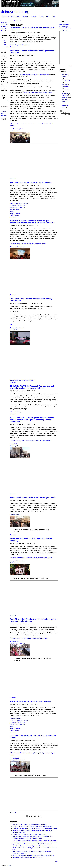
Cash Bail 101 (5, 42)
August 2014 (66, 102)
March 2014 (65, 90)
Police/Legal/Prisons (16, 446)
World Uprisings (15, 215)
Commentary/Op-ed (16, 515)
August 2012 (66, 76)
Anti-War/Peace (14, 326)
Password (4, 106)
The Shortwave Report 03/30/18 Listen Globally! (31, 183)
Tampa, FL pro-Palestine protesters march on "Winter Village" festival (32, 827)
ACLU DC (4, 30)
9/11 (11, 324)
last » (39, 816)
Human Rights (14, 330)
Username (4, 101)
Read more (13, 47)
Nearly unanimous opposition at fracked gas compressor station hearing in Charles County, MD (32, 222)
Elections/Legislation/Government (20, 45)
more (56, 861)
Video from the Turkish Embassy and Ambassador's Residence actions (32, 558)
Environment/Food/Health (17, 205)
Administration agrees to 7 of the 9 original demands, (34, 75)
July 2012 (65, 75)
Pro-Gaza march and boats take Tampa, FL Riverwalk (28, 857)
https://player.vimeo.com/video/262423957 (22, 380)
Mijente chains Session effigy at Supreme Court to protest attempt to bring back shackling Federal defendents (32, 420)
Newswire (34, 17)
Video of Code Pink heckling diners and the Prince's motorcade (29, 638)
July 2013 (65, 84)
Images (42, 17)
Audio (54, 17)
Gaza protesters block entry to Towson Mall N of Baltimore (29, 834)
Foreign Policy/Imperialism (18, 207)
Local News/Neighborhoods (18, 129)
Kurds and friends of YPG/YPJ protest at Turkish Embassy (31, 540)
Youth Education (15, 131)
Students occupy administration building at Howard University (33, 52)
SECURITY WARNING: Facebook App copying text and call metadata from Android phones (32, 387)
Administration (15, 17)
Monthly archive (18, 21)
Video (48, 17)
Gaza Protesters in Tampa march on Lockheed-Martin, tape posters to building (35, 842)
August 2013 (66, 86)
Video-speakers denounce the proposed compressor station (29, 244)
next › (35, 816)
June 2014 (65, 98)
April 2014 (65, 94)
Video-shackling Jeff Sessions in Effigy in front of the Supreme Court (31, 441)
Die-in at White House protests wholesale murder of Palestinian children (33, 856)
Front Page (5, 17)
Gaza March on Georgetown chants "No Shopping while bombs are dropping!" (35, 828)
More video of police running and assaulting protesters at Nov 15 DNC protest (35, 840)
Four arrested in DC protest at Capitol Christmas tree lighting (30, 825)
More (7, 47)
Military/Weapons (15, 213)
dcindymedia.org (15, 12)
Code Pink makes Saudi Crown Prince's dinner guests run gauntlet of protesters (34, 620)
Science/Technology (16, 412)
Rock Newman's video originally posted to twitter (38, 92)
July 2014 (65, 100)
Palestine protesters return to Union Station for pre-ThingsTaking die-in (33, 836)
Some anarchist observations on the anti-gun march (33, 498)
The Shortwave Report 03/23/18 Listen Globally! (31, 701)
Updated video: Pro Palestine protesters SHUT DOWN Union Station (32, 844)
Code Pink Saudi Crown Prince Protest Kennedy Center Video (31, 300)
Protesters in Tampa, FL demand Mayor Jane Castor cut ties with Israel (33, 846)
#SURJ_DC (4, 25)
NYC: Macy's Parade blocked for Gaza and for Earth (28, 838)
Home (12, 21)
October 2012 (66, 80)
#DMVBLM (4, 23)
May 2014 (65, 96)
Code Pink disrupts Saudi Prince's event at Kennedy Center (33, 737)
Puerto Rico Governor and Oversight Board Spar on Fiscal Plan (33, 29)
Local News (25, 17)
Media (12, 211)
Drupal (10, 865)
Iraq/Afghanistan (15, 209)
